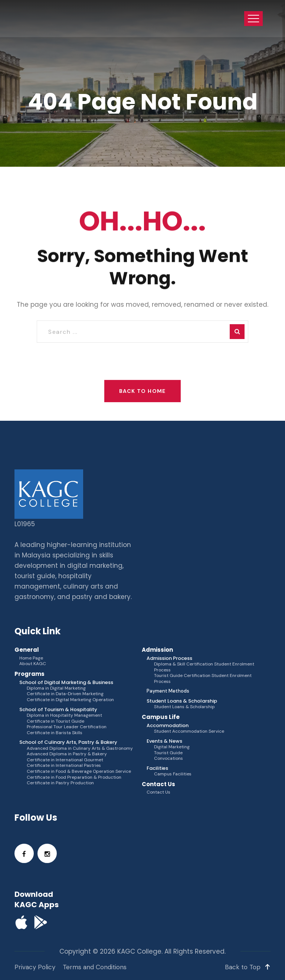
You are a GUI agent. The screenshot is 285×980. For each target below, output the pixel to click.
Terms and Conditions (95, 967)
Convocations (168, 758)
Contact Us (158, 792)
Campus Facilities (173, 774)
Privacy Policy (35, 967)
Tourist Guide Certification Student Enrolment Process (203, 679)
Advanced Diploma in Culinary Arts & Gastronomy (80, 748)
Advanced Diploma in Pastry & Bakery (67, 754)
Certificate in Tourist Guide (55, 721)
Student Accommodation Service (189, 731)
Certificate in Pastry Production (60, 783)
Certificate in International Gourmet (65, 760)
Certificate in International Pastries (64, 766)
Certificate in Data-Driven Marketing (65, 694)
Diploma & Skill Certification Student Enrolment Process (204, 667)
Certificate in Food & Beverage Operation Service (79, 771)
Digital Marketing (172, 747)
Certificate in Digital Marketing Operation (70, 700)
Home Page (31, 658)
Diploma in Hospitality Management (64, 715)
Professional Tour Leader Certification (67, 727)
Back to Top (248, 967)
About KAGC (33, 664)
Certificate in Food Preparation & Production (74, 777)
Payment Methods (168, 691)
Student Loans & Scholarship (184, 707)
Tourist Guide (168, 753)
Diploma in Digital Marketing (56, 688)
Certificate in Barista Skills (55, 733)
